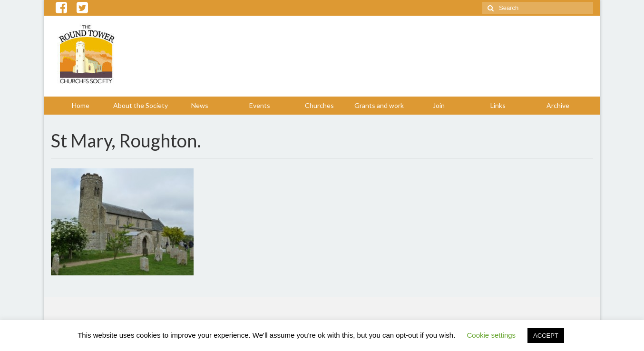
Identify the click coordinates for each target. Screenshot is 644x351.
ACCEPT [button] (546, 336)
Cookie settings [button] (492, 335)
